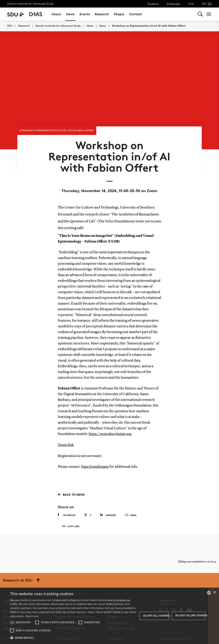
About (56, 14)
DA (204, 4)
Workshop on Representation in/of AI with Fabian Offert (149, 26)
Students (153, 4)
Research (102, 14)
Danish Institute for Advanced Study (30, 4)
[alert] (109, 616)
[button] (12, 622)
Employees (174, 4)
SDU (10, 26)
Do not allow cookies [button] (190, 615)
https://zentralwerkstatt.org (110, 433)
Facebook (67, 513)
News (70, 14)
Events (85, 14)
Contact (136, 14)
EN (210, 4)
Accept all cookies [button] (156, 616)
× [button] (214, 593)
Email (131, 513)
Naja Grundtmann (95, 465)
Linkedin (108, 513)
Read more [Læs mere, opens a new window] (32, 616)
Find (191, 4)
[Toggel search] (200, 14)
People (119, 14)
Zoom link (66, 443)
